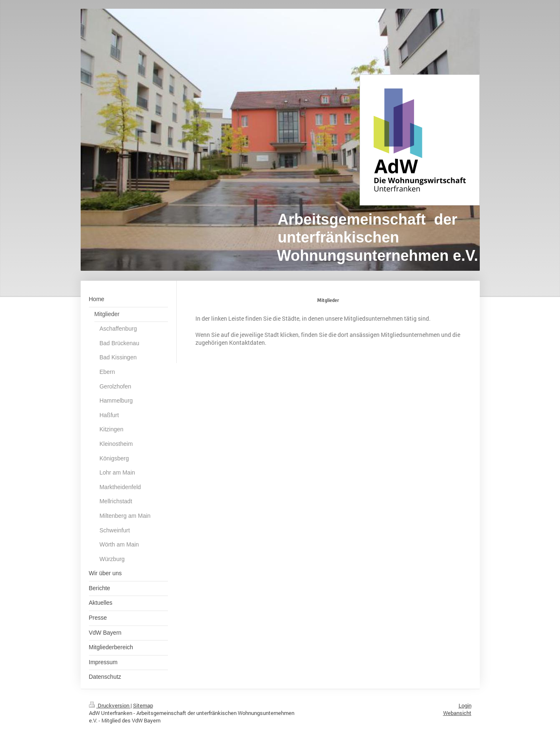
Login (465, 705)
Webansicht (457, 713)
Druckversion (110, 705)
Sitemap (143, 705)
